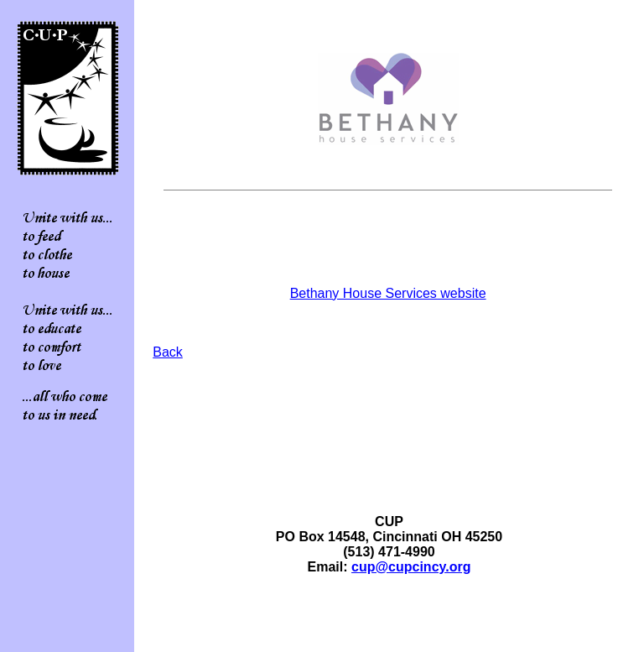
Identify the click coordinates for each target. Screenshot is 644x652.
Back (168, 352)
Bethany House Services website (388, 293)
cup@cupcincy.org (411, 567)
